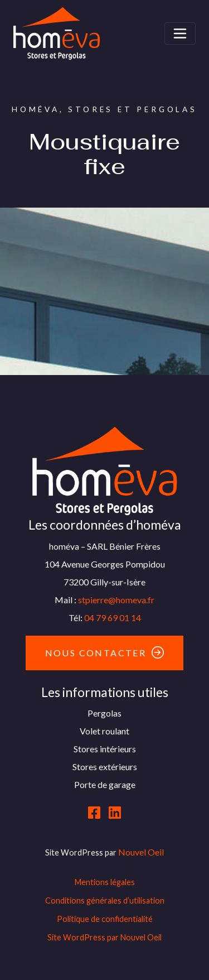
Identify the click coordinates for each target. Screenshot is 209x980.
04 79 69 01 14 (113, 618)
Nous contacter (96, 653)
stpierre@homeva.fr (116, 600)
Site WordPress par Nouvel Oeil (104, 937)
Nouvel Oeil (141, 852)
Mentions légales (105, 882)
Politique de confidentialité (105, 919)
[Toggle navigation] (180, 33)
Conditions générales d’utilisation (105, 900)
